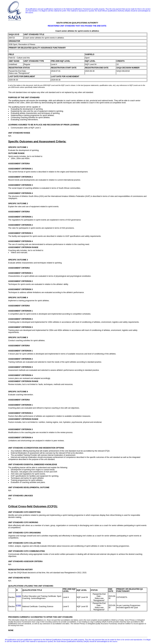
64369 (19, 596)
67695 (19, 605)
